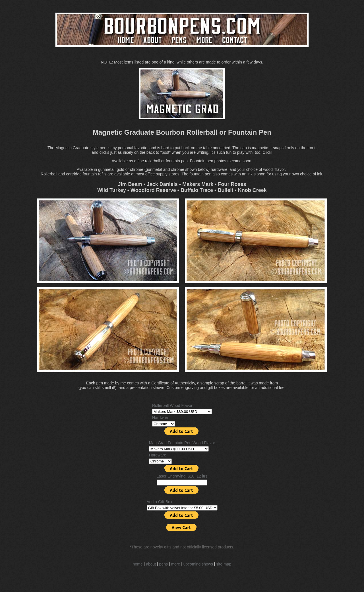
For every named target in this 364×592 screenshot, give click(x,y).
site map (224, 564)
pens (164, 564)
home (138, 564)
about (151, 564)
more (175, 564)
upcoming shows (198, 564)
